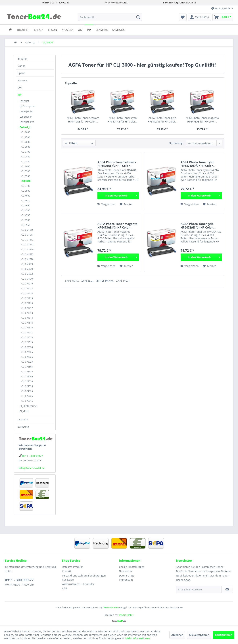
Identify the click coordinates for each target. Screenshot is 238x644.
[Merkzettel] (183, 17)
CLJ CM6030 (27, 274)
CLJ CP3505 (27, 367)
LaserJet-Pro (27, 122)
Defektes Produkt (72, 567)
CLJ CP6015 (27, 401)
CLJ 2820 (26, 157)
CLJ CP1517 (27, 332)
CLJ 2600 (26, 142)
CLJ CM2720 (27, 259)
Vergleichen (107, 204)
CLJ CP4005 (27, 376)
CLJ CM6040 (27, 279)
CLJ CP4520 (27, 381)
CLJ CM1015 (27, 230)
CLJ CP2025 (27, 352)
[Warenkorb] (223, 17)
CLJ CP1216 (27, 303)
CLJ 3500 (26, 171)
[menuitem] (110, 17)
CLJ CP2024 (27, 347)
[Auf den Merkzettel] (127, 204)
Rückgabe (68, 580)
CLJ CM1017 (27, 235)
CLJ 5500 (26, 220)
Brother (22, 59)
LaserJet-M (26, 111)
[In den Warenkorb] (118, 196)
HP (20, 95)
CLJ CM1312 (27, 240)
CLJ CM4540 (27, 269)
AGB (64, 588)
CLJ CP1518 (27, 337)
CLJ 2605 (26, 147)
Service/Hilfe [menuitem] (221, 8)
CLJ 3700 (26, 186)
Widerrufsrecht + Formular (78, 584)
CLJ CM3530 (27, 264)
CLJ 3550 (26, 176)
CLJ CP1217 (27, 308)
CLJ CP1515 (27, 323)
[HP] (89, 29)
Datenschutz (127, 576)
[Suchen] (138, 17)
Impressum (126, 580)
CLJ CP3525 (27, 372)
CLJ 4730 (26, 215)
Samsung (23, 427)
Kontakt (67, 571)
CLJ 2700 (26, 152)
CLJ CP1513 (27, 313)
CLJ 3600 (26, 181)
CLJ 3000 (26, 166)
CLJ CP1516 (27, 328)
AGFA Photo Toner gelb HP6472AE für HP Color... (162, 120)
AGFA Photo (72, 281)
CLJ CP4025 (27, 386)
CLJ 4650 (26, 205)
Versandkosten (111, 607)
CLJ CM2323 (27, 254)
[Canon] (39, 29)
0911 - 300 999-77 (19, 580)
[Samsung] (119, 29)
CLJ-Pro (24, 411)
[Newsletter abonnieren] (227, 589)
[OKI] (80, 29)
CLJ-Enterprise (28, 406)
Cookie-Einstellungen (132, 567)
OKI (20, 87)
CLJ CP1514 (27, 318)
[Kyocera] (67, 29)
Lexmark (23, 419)
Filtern (71, 143)
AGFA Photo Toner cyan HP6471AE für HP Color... (123, 120)
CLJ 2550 (26, 137)
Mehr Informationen (138, 638)
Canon (22, 66)
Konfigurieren (224, 635)
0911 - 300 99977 (33, 456)
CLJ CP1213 (27, 289)
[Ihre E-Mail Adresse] (199, 589)
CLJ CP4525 (27, 391)
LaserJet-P (26, 117)
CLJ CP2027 (27, 362)
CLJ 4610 (26, 201)
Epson (21, 73)
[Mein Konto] (200, 17)
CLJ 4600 (26, 196)
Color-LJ (25, 127)
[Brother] (23, 29)
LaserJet (24, 101)
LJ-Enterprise (27, 106)
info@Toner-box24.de (32, 468)
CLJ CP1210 (27, 284)
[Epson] (53, 29)
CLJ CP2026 (27, 357)
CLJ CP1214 (27, 293)
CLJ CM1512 (27, 245)
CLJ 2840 (26, 161)
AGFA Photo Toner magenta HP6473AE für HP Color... (202, 120)
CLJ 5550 (26, 225)
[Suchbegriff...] (110, 17)
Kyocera (23, 80)
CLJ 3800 (26, 191)
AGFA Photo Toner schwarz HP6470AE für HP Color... (83, 120)
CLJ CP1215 (27, 298)
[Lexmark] (102, 29)
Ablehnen (177, 635)
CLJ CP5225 (27, 396)
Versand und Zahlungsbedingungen (84, 576)
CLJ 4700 (26, 210)
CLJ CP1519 (27, 342)
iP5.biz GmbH (126, 615)
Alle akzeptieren (199, 635)
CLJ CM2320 (27, 249)
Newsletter (126, 571)
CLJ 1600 (26, 132)
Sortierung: (176, 143)
